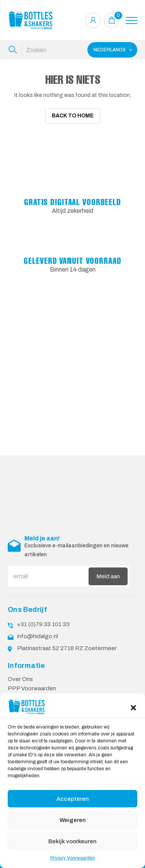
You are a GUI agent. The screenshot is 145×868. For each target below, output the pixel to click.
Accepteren (73, 799)
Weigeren (73, 820)
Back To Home (73, 116)
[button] (133, 707)
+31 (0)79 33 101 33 (43, 622)
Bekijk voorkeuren (72, 841)
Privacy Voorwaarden (73, 858)
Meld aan (108, 574)
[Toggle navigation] (131, 20)
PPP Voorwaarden (32, 686)
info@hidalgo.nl (38, 634)
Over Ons (20, 677)
